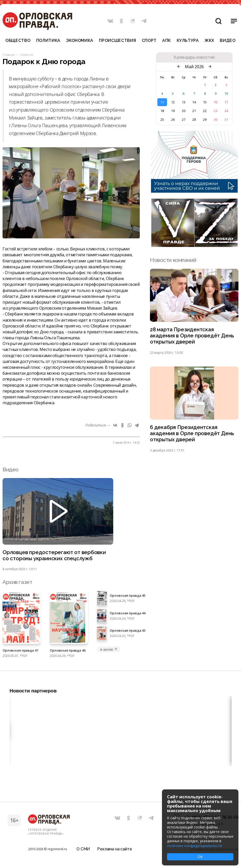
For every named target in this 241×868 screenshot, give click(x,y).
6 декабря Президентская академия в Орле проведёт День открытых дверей (192, 435)
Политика (48, 41)
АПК (167, 41)
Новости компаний (173, 260)
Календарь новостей (194, 57)
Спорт (149, 41)
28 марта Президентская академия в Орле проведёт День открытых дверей (192, 336)
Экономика (80, 41)
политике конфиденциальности (194, 846)
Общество (18, 41)
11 (162, 102)
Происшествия (117, 41)
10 (226, 93)
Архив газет (17, 584)
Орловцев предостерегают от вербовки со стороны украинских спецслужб (55, 557)
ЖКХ (209, 41)
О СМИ (83, 849)
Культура (188, 41)
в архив (109, 651)
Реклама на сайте (115, 849)
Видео (228, 41)
